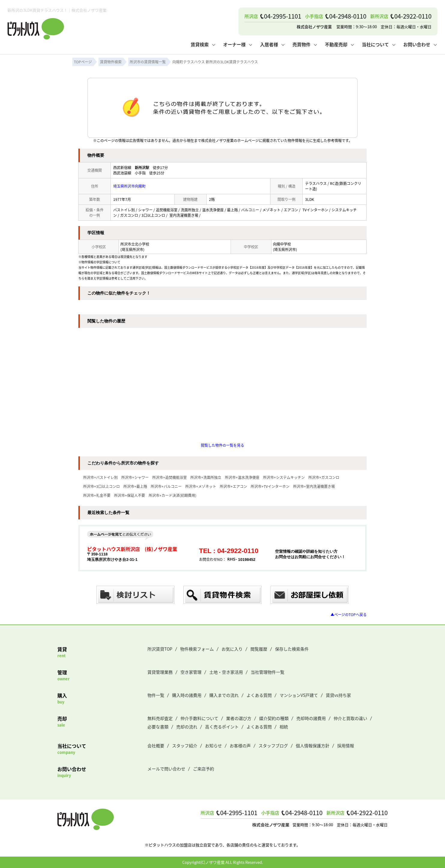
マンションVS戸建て (299, 695)
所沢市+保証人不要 (130, 495)
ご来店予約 (204, 769)
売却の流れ (187, 727)
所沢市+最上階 (135, 486)
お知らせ (213, 746)
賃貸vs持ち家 (338, 695)
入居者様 (269, 44)
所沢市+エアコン (233, 486)
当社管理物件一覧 (268, 672)
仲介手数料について (199, 718)
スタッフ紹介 (185, 746)
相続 (284, 727)
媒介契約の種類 (274, 718)
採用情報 (346, 746)
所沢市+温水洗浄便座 (242, 477)
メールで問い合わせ (166, 769)
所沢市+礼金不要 (97, 495)
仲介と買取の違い (350, 718)
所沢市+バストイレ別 (100, 477)
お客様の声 (240, 746)
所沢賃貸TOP (160, 649)
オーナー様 (234, 44)
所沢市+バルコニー (166, 486)
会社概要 (156, 746)
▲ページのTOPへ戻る (349, 614)
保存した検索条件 (292, 649)
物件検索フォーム (197, 649)
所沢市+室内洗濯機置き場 (314, 486)
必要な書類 (158, 727)
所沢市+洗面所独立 (206, 477)
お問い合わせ (417, 44)
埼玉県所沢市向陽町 (129, 186)
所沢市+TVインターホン (270, 486)
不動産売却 (336, 44)
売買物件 (301, 44)
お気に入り (232, 649)
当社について (375, 44)
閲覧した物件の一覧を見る (222, 445)
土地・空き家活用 (226, 672)
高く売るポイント (222, 727)
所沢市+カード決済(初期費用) (173, 495)
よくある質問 (259, 695)
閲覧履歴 (259, 649)
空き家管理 (191, 672)
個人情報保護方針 (313, 746)
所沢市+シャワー (135, 477)
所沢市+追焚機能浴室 (170, 477)
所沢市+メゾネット (201, 486)
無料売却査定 (160, 718)
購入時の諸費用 (187, 695)
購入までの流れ (224, 695)
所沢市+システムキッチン (284, 477)
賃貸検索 (200, 44)
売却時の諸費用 (311, 718)
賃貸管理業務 (160, 672)
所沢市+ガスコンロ (324, 477)
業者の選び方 (239, 718)
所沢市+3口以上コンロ (101, 486)
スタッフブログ (273, 746)
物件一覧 (156, 695)
